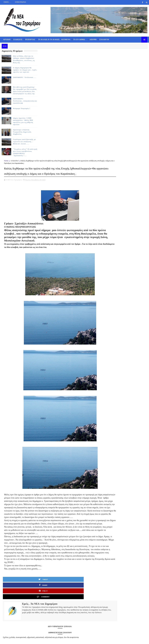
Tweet (48, 530)
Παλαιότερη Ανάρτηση (101, 618)
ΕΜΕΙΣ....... (6, 2)
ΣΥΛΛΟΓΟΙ (103, 42)
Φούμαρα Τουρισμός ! (20, 112)
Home (40, 56)
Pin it (85, 530)
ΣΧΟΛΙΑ (143, 78)
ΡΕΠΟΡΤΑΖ (29, 42)
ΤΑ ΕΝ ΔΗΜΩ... (78, 42)
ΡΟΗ (119, 78)
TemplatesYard (20, 640)
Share (67, 530)
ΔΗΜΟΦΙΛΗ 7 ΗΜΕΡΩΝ (131, 79)
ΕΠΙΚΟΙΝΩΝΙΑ (19, 2)
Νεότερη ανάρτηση (46, 618)
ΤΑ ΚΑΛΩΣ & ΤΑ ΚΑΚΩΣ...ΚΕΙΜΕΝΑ (53, 42)
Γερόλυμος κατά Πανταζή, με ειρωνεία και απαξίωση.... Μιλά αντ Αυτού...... (23, 145)
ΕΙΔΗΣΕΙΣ (16, 42)
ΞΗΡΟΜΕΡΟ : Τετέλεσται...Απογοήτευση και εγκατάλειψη (23, 105)
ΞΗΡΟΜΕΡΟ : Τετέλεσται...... (23, 81)
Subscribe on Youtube (132, 66)
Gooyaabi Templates (47, 640)
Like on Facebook (132, 61)
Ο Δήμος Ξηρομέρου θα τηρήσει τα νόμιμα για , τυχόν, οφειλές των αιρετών (23, 74)
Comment (104, 530)
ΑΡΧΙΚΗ (5, 42)
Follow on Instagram (132, 71)
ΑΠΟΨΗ (91, 42)
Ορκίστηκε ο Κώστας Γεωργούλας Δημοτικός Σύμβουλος (20, 136)
